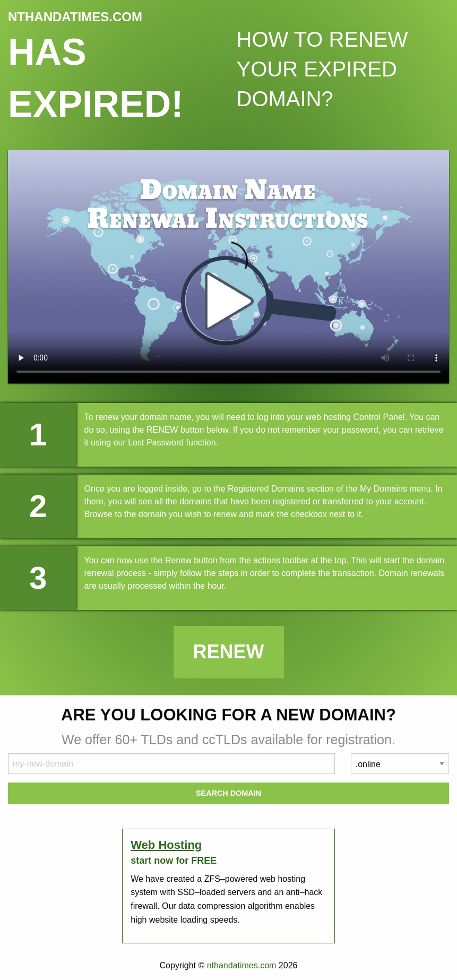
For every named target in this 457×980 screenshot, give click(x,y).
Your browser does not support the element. (228, 267)
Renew (229, 652)
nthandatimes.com (242, 965)
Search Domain (228, 793)
